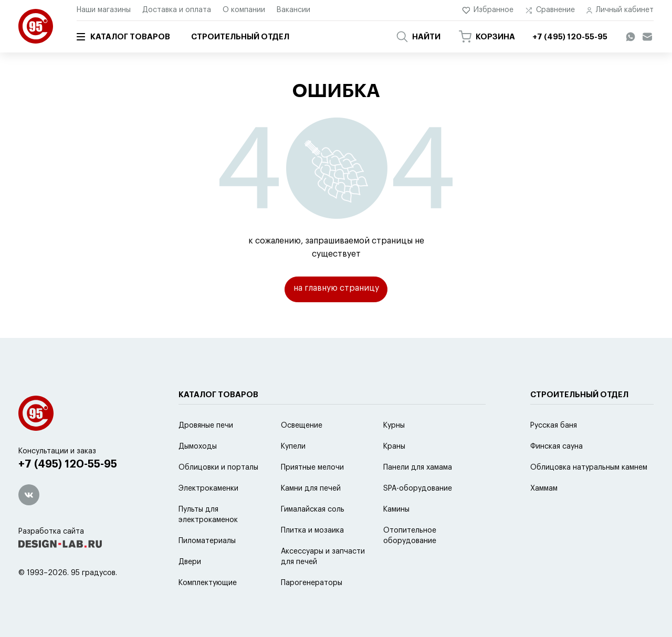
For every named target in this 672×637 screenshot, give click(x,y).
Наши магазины (104, 10)
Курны (394, 452)
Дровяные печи (206, 452)
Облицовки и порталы (218, 494)
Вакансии (293, 10)
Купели (293, 473)
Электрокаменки (208, 515)
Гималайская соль (313, 536)
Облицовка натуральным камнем (589, 494)
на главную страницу (336, 289)
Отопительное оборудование (410, 562)
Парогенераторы (312, 609)
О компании (244, 10)
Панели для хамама (418, 494)
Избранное (488, 10)
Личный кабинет (620, 10)
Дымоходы (198, 473)
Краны (394, 473)
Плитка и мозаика (312, 557)
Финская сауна (556, 473)
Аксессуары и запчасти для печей (323, 583)
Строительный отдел (240, 37)
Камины (396, 536)
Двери (190, 588)
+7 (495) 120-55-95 (69, 491)
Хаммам (544, 515)
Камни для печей (311, 515)
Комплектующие (208, 609)
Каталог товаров (123, 37)
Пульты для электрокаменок (208, 541)
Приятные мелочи (312, 494)
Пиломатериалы (207, 567)
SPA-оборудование (418, 515)
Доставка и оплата (177, 10)
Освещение (302, 452)
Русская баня (554, 452)
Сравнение (550, 10)
